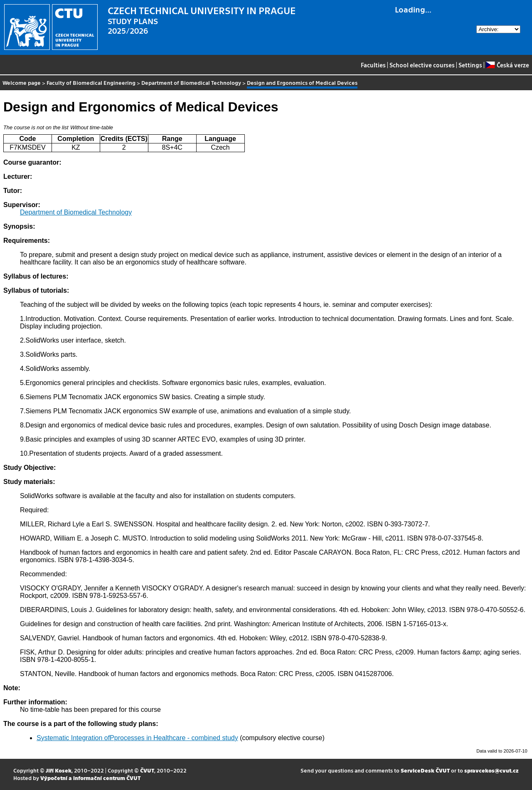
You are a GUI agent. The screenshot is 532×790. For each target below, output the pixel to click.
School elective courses (422, 65)
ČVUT (147, 770)
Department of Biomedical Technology (191, 83)
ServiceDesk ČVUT (425, 770)
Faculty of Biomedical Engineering (91, 83)
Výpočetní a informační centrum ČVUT (90, 778)
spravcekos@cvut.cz (491, 770)
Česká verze (507, 65)
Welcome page (22, 83)
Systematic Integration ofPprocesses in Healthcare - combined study (137, 738)
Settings (470, 65)
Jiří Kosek (59, 770)
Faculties (373, 65)
